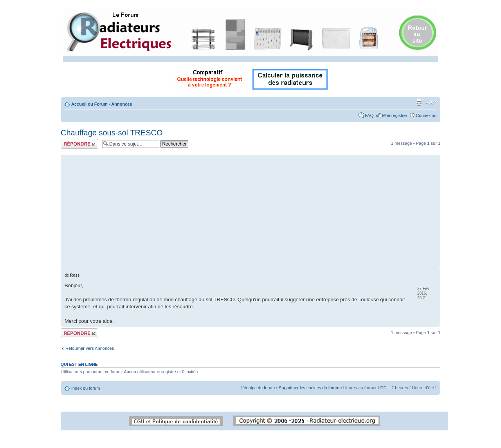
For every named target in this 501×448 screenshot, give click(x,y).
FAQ (369, 115)
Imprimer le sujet (419, 103)
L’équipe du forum (258, 388)
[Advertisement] (250, 210)
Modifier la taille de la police (431, 103)
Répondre (79, 144)
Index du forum (86, 388)
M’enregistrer (395, 115)
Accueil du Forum (89, 104)
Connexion (426, 115)
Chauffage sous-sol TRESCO (112, 133)
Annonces (122, 104)
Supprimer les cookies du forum (309, 388)
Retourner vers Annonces (90, 348)
